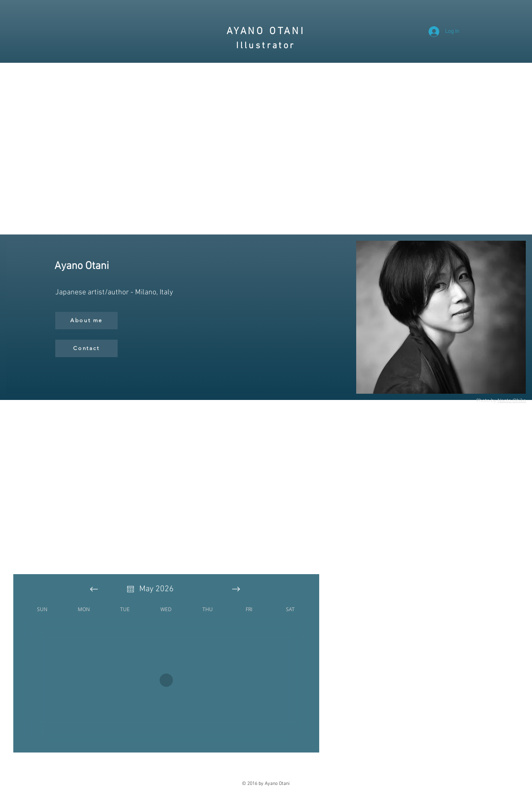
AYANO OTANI (266, 32)
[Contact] (86, 348)
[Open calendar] (131, 589)
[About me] (86, 321)
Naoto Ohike (512, 400)
